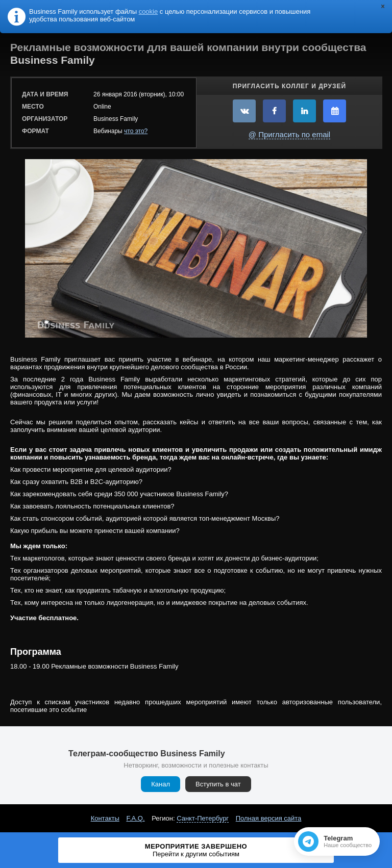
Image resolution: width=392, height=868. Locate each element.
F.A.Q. (135, 818)
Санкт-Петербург (203, 818)
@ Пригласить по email (289, 134)
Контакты (105, 818)
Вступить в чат (218, 784)
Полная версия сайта (269, 818)
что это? (136, 131)
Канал (161, 784)
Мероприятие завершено (196, 850)
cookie (149, 11)
